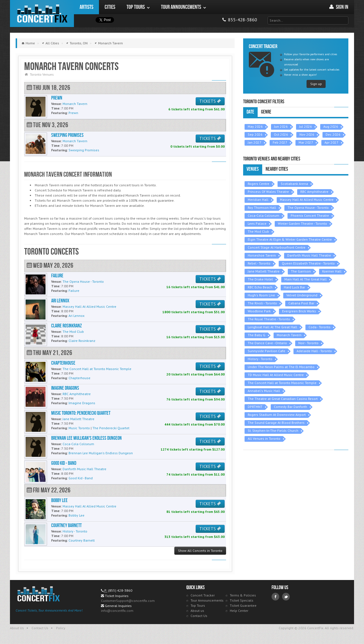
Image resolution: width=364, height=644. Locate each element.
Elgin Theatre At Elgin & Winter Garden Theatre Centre (290, 239)
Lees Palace (257, 223)
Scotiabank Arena (294, 184)
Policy (61, 628)
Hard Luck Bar (294, 287)
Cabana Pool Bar (301, 303)
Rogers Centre (258, 184)
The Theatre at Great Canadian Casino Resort (283, 399)
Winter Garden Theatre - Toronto (302, 223)
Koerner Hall (332, 271)
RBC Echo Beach (260, 287)
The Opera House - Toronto (308, 208)
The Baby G (257, 335)
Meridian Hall (258, 200)
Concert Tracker (203, 595)
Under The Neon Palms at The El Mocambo (281, 367)
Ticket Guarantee (243, 605)
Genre (266, 112)
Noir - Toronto (308, 343)
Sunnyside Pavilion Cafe (266, 351)
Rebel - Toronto (259, 263)
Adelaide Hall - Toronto (314, 351)
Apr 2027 (331, 142)
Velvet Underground (302, 295)
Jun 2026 (281, 126)
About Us (17, 628)
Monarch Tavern (289, 335)
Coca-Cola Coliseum (263, 215)
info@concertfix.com (117, 611)
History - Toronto (260, 359)
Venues (253, 169)
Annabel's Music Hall (264, 391)
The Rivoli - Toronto (262, 303)
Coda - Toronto (319, 327)
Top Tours (198, 605)
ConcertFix (42, 14)
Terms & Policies (243, 595)
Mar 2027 (306, 142)
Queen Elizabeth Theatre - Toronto (308, 263)
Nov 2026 (307, 134)
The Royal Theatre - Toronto (269, 319)
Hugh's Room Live (261, 295)
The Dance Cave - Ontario (267, 343)
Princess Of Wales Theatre (268, 192)
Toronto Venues (42, 74)
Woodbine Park (259, 311)
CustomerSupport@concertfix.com (128, 601)
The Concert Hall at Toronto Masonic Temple (282, 383)
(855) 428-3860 (120, 590)
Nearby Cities (277, 169)
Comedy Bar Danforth (290, 407)
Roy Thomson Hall (262, 208)
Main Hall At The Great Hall (306, 279)
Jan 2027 (255, 142)
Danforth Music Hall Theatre (309, 255)
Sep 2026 (255, 134)
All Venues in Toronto (264, 438)
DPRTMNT (255, 407)
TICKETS (210, 101)
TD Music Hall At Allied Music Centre (276, 375)
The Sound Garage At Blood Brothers (276, 423)
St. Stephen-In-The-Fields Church (273, 431)
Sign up (316, 84)
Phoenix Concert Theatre (310, 215)
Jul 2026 (306, 126)
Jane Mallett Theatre (264, 271)
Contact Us (199, 616)
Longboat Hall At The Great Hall (272, 327)
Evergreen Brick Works (299, 311)
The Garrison (301, 271)
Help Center (239, 611)
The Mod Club (258, 231)
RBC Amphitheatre (314, 192)
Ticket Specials (242, 600)
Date (250, 112)
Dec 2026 (333, 134)
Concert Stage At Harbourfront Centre (277, 247)
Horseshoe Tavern (262, 255)
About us (197, 611)
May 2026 (255, 126)
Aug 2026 (331, 126)
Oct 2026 (281, 134)
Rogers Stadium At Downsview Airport (277, 415)
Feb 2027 (280, 142)
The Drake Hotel (260, 279)
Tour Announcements (207, 600)
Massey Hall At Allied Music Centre (307, 200)
